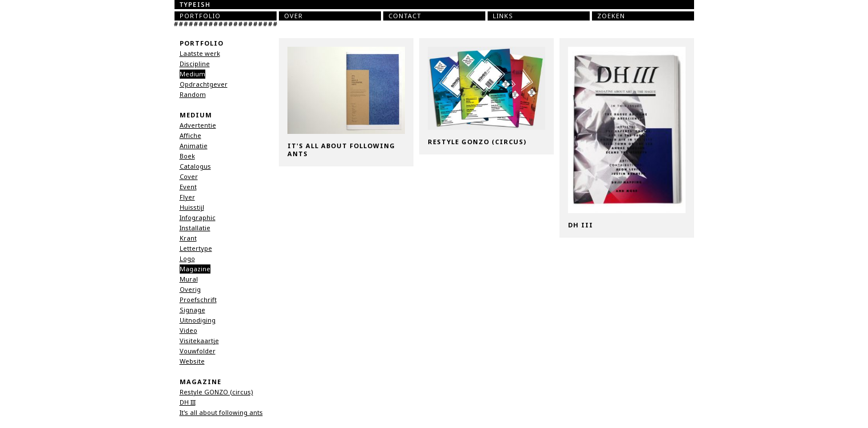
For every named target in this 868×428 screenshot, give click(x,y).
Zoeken (611, 16)
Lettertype (196, 248)
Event (188, 187)
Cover (189, 177)
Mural (189, 279)
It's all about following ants (221, 413)
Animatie (194, 146)
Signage (192, 310)
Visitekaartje (199, 341)
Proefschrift (198, 300)
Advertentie (198, 125)
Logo (187, 259)
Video (188, 331)
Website (192, 361)
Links (503, 16)
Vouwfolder (198, 351)
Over (293, 16)
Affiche (190, 136)
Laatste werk (200, 54)
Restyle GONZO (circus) (216, 392)
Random (193, 95)
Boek (187, 156)
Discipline (195, 64)
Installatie (195, 228)
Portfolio (200, 16)
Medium (192, 74)
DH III (188, 402)
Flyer (187, 197)
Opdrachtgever (204, 84)
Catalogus (195, 166)
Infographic (198, 218)
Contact (405, 16)
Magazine (195, 269)
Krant (188, 238)
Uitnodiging (198, 320)
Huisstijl (192, 207)
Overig (190, 290)
